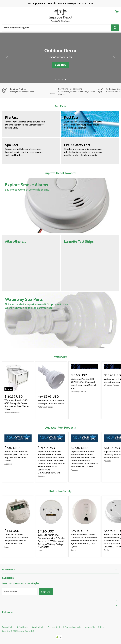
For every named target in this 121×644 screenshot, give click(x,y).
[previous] (8, 58)
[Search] (57, 28)
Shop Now (60, 65)
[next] (113, 58)
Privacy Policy (8, 627)
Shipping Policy (38, 627)
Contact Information (74, 627)
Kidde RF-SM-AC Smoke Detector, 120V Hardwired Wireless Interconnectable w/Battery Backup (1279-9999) (84, 541)
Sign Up (46, 592)
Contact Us (90, 627)
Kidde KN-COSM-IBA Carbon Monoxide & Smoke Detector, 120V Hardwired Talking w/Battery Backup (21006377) (51, 541)
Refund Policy (23, 627)
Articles (101, 627)
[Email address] (20, 592)
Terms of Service (55, 627)
